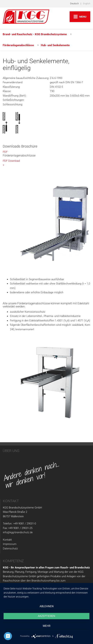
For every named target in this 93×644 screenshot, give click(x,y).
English (87, 3)
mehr (47, 626)
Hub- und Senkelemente (55, 45)
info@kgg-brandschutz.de (18, 532)
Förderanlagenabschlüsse (18, 45)
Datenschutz (10, 549)
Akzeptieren (46, 616)
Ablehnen (47, 606)
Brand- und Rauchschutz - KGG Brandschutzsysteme (35, 34)
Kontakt (7, 540)
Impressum (10, 544)
